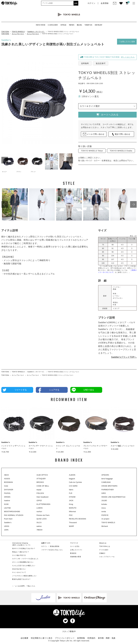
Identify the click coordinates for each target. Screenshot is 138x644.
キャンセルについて (19, 572)
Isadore (7, 501)
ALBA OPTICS (42, 475)
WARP (72, 526)
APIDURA (105, 475)
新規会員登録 (55, 546)
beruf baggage (107, 479)
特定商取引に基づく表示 (42, 638)
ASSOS (7, 479)
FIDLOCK (40, 493)
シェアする (54, 390)
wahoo (39, 526)
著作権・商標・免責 (107, 638)
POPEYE (105, 515)
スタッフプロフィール (107, 557)
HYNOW (72, 497)
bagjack (72, 479)
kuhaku (104, 504)
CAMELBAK (106, 482)
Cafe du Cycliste (75, 482)
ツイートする (21, 390)
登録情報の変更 (76, 557)
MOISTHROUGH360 (12, 512)
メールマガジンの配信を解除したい (24, 576)
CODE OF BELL (43, 486)
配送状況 (73, 553)
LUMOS (40, 508)
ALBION (72, 475)
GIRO (104, 493)
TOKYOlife (5, 32)
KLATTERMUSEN (44, 504)
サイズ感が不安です (19, 555)
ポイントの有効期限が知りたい (23, 562)
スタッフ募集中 (69, 631)
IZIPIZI (39, 501)
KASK (6, 504)
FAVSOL (7, 493)
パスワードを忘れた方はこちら (52, 550)
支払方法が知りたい (19, 569)
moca (104, 508)
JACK (71, 501)
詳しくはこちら (128, 57)
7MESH (40, 530)
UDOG (7, 526)
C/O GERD (73, 486)
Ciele (6, 486)
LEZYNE (7, 508)
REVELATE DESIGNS (78, 519)
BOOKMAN (8, 482)
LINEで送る (89, 390)
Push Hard (8, 519)
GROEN (7, 497)
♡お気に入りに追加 (127, 42)
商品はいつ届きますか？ (21, 552)
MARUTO (73, 508)
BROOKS (40, 482)
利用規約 (91, 638)
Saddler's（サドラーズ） (36, 32)
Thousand (73, 523)
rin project (105, 519)
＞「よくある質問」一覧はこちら (24, 586)
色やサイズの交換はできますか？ (24, 548)
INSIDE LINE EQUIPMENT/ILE (114, 497)
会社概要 (24, 638)
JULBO (104, 501)
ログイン (44, 546)
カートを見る (75, 546)
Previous (5, 160)
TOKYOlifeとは (105, 546)
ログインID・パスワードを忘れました (25, 559)
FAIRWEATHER (108, 490)
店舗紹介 (102, 553)
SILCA (39, 523)
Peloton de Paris (43, 515)
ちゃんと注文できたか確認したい (24, 566)
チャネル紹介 (104, 550)
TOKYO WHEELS (18, 32)
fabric (71, 490)
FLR (71, 493)
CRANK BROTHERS (109, 486)
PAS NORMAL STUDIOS (14, 515)
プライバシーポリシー (65, 638)
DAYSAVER (9, 490)
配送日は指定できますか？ (21, 579)
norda (104, 512)
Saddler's (6, 40)
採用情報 (81, 638)
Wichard (105, 526)
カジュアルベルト (18, 34)
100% (6, 530)
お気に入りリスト (76, 550)
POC (71, 515)
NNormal (72, 512)
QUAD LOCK (42, 519)
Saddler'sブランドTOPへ (124, 357)
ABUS (6, 475)
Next (70, 160)
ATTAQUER (41, 479)
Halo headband (43, 497)
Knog (71, 504)
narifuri (39, 512)
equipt (39, 490)
